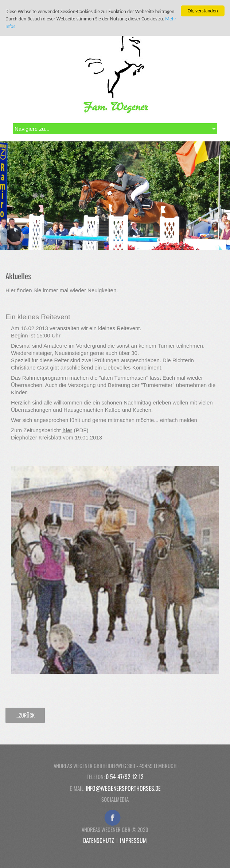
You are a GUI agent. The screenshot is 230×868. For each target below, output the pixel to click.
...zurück (25, 715)
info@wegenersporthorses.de (123, 788)
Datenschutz (99, 840)
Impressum (133, 840)
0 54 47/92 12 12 (125, 777)
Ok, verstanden (202, 11)
